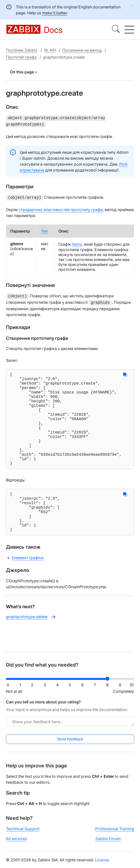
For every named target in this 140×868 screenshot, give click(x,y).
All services (16, 843)
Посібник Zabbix (22, 50)
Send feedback (70, 743)
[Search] (116, 30)
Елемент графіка (28, 585)
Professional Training (115, 833)
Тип (44, 230)
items (77, 243)
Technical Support (23, 833)
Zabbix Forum (108, 843)
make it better (55, 13)
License (102, 864)
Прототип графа (21, 57)
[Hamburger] (129, 30)
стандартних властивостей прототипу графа (61, 208)
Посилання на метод (82, 50)
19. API (50, 50)
